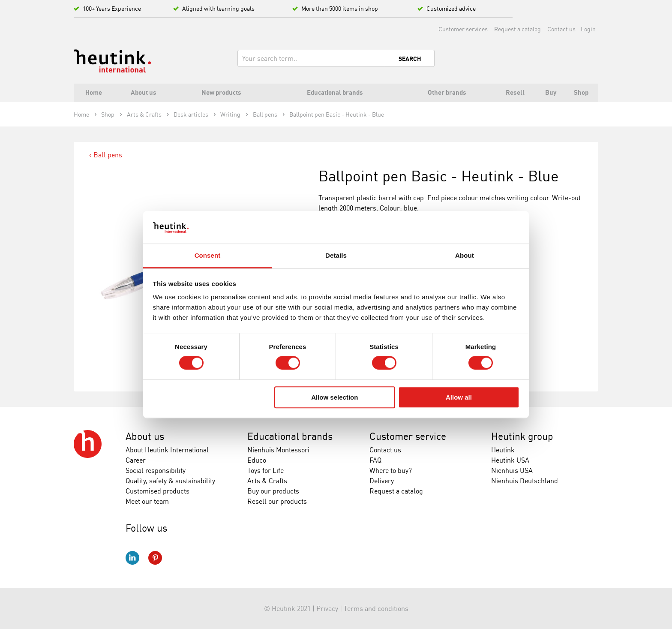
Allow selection (334, 397)
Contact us (561, 29)
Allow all (459, 397)
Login (588, 29)
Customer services (463, 29)
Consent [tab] (208, 256)
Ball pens (108, 155)
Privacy (327, 608)
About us (145, 436)
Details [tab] (336, 256)
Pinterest (155, 558)
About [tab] (465, 256)
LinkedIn (132, 558)
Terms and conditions (376, 608)
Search (410, 59)
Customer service (408, 436)
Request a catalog (517, 29)
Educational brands (290, 436)
